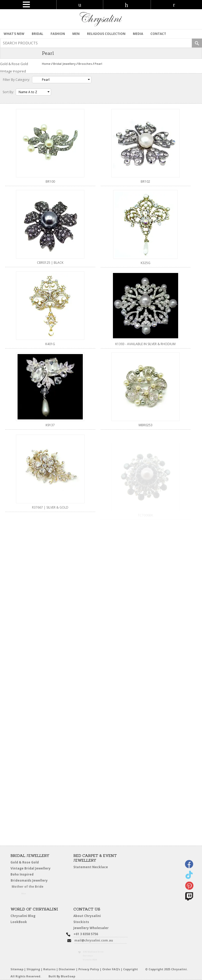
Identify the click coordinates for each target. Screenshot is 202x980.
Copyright (130, 969)
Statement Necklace (91, 867)
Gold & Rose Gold (25, 862)
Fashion (58, 34)
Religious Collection (106, 34)
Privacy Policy (89, 969)
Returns (49, 969)
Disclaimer (67, 969)
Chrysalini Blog (23, 916)
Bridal (37, 34)
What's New (14, 34)
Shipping (33, 969)
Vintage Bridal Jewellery (31, 868)
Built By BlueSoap (62, 976)
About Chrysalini (87, 916)
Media (138, 34)
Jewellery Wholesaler (94, 929)
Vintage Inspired (13, 71)
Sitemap (17, 969)
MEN (76, 34)
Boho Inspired (28, 875)
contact (158, 34)
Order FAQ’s (111, 969)
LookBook (20, 922)
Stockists (82, 922)
